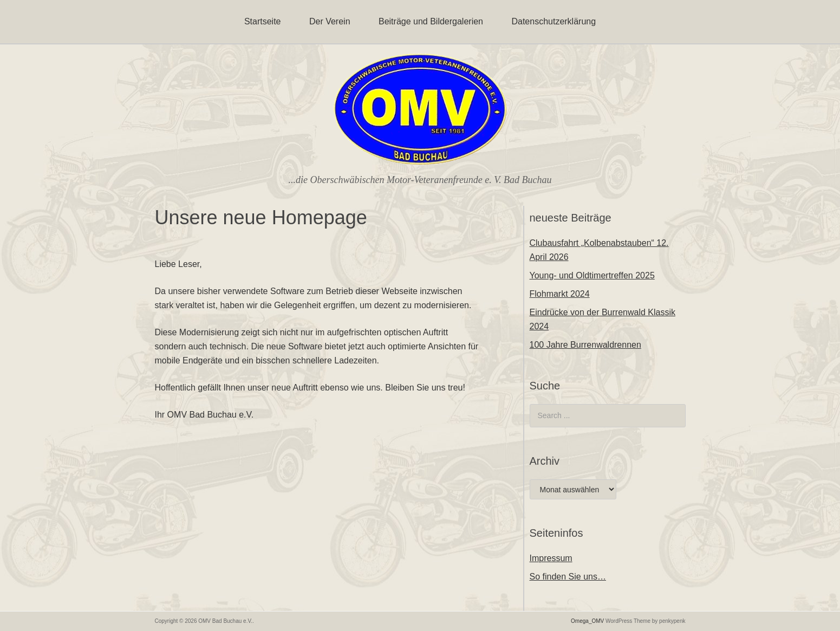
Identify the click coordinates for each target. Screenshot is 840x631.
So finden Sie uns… (568, 577)
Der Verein (330, 21)
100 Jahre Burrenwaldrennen (585, 345)
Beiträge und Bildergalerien (431, 21)
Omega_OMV (587, 621)
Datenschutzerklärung (554, 21)
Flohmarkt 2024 (560, 294)
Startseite (263, 21)
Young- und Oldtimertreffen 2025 (592, 275)
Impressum (551, 558)
